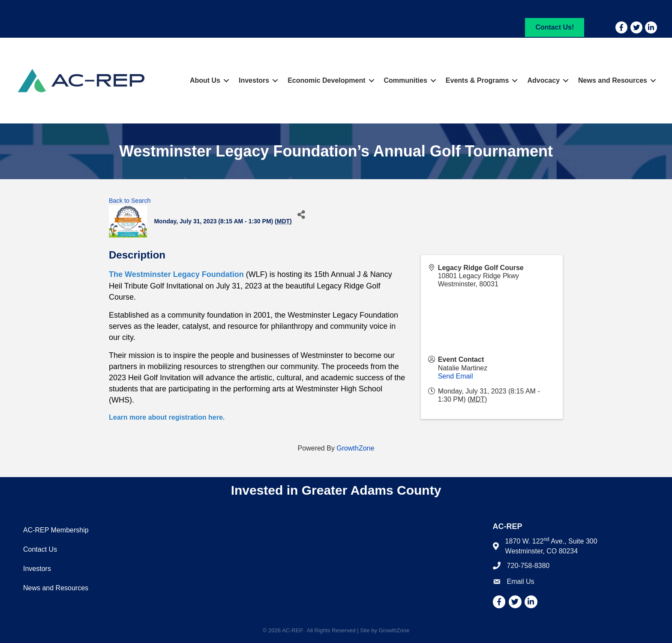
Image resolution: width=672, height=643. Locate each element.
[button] (555, 27)
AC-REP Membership (56, 530)
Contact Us (40, 549)
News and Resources (613, 80)
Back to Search (130, 201)
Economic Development (326, 80)
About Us (205, 80)
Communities (406, 80)
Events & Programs (477, 80)
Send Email (456, 376)
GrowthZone (355, 448)
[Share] (301, 215)
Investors (254, 80)
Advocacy (543, 80)
